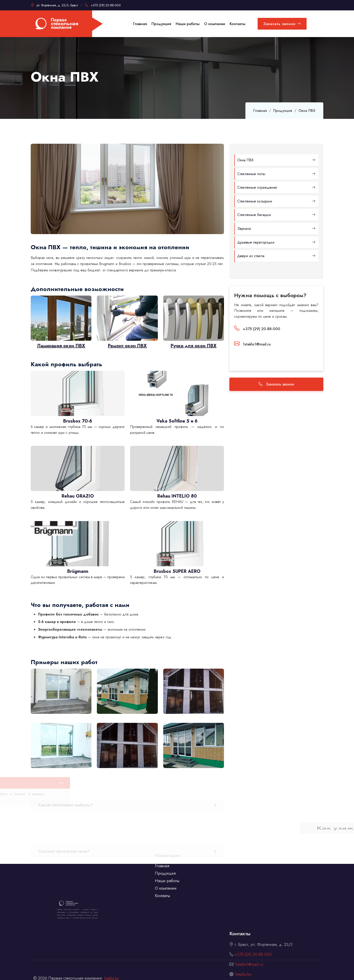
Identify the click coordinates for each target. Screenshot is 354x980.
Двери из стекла (276, 256)
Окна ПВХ (276, 160)
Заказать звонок (282, 24)
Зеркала (276, 229)
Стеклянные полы (276, 174)
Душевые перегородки (276, 242)
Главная (260, 111)
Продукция (283, 111)
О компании (166, 880)
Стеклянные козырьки (276, 201)
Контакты (162, 888)
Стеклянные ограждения (276, 188)
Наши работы (167, 873)
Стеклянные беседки (276, 215)
